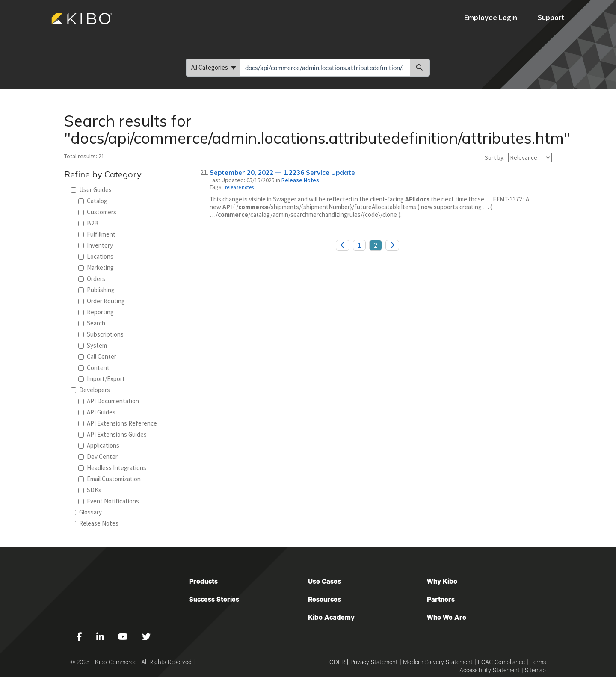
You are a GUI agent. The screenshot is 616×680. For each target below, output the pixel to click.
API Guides (97, 412)
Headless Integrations (112, 468)
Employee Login (492, 17)
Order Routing (102, 301)
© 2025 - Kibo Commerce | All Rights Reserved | (132, 663)
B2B (88, 223)
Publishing (96, 290)
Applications (99, 445)
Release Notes (95, 523)
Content (94, 368)
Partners (441, 600)
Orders (92, 279)
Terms (538, 663)
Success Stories (214, 600)
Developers (90, 390)
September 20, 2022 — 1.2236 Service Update (282, 173)
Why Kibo (442, 582)
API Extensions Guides (113, 434)
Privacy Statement (374, 663)
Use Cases (324, 582)
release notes (239, 187)
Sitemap (535, 671)
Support (551, 17)
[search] (325, 68)
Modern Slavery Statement (438, 663)
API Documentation (109, 401)
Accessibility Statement (490, 671)
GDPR (337, 663)
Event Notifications (109, 501)
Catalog (93, 201)
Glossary (86, 512)
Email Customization (110, 479)
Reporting (96, 312)
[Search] (420, 68)
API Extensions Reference (118, 423)
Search (92, 323)
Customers (97, 212)
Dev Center (98, 457)
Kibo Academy (331, 618)
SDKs (90, 490)
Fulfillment (97, 234)
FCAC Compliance (501, 663)
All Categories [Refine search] (214, 67)
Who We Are (447, 618)
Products (203, 582)
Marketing (96, 268)
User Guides (91, 190)
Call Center (97, 356)
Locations (96, 256)
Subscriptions (101, 334)
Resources (324, 600)
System (93, 345)
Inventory (96, 245)
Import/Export (102, 379)
